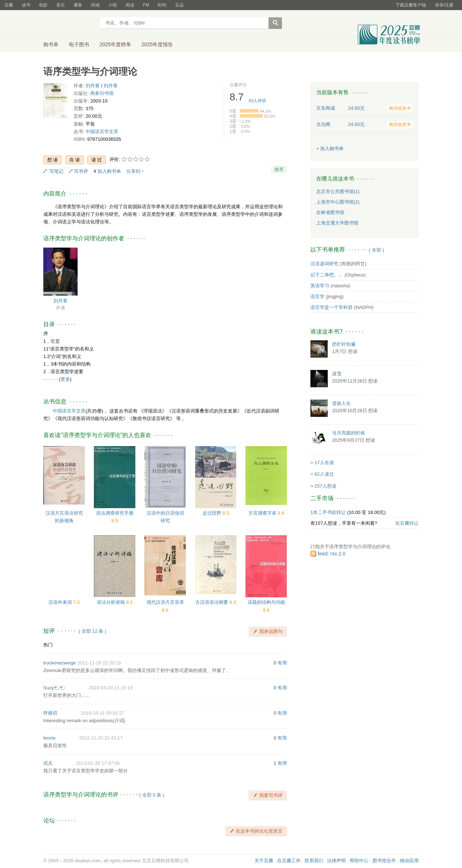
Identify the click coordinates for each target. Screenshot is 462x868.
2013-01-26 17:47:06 (98, 763)
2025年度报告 (157, 44)
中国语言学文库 (102, 132)
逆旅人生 (341, 403)
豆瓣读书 (69, 24)
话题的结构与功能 (266, 602)
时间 (162, 5)
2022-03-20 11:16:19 (111, 688)
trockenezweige (60, 663)
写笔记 (56, 171)
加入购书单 (109, 171)
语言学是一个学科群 (332, 307)
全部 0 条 (152, 795)
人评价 (258, 101)
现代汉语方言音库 (165, 602)
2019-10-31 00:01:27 (103, 713)
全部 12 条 (93, 631)
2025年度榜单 (115, 44)
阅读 (130, 5)
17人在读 (324, 463)
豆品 (179, 5)
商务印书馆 (102, 93)
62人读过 (324, 474)
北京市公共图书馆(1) (338, 191)
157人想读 (325, 486)
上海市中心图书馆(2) (338, 202)
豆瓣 (9, 5)
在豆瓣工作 (289, 861)
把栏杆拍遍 (344, 344)
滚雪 (337, 374)
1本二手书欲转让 (328, 512)
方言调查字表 (263, 513)
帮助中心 (359, 861)
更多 (65, 379)
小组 (113, 5)
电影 (43, 5)
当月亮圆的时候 (348, 433)
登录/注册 (444, 5)
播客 (78, 5)
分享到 (133, 171)
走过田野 (213, 513)
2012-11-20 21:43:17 (101, 738)
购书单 (51, 44)
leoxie (49, 738)
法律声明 (336, 861)
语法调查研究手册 (115, 513)
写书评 (81, 171)
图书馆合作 (384, 861)
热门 (48, 645)
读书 (26, 5)
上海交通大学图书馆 (337, 223)
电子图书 (79, 44)
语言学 (317, 296)
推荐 (279, 169)
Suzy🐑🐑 (54, 688)
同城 (95, 5)
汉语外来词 (61, 602)
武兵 (48, 763)
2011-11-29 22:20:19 (99, 663)
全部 (376, 250)
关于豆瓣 (264, 861)
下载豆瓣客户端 (411, 5)
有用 (282, 663)
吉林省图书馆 (330, 212)
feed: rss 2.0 (332, 554)
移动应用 (409, 861)
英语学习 (320, 286)
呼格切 (50, 713)
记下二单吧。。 (327, 275)
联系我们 (314, 861)
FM (146, 5)
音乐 (61, 5)
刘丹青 (93, 86)
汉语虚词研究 (324, 264)
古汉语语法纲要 (212, 602)
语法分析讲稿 (112, 602)
